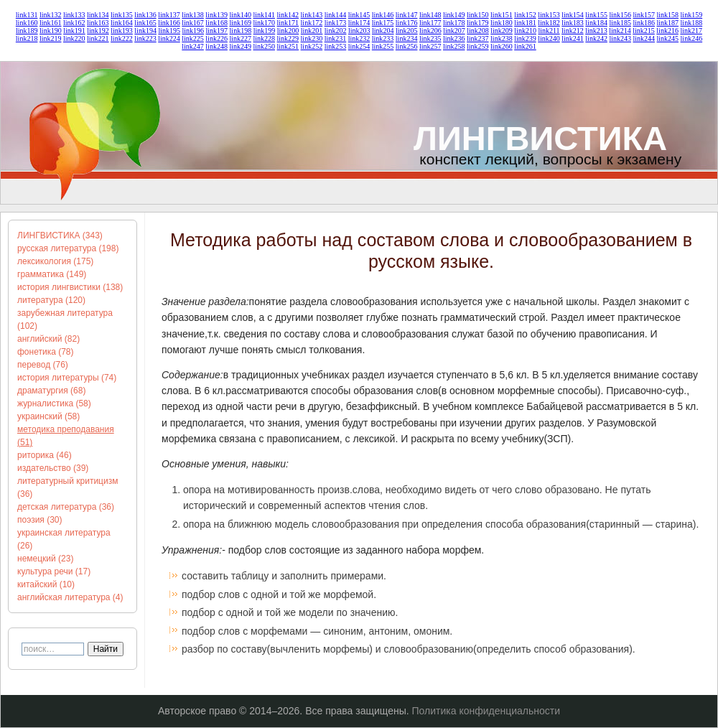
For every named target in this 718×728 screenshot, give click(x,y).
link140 (240, 15)
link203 (359, 31)
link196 (193, 31)
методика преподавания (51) (66, 436)
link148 (430, 15)
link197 (217, 31)
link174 (359, 23)
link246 (692, 38)
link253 (336, 46)
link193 (122, 31)
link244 (644, 38)
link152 (525, 15)
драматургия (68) (51, 391)
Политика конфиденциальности (486, 711)
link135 (122, 15)
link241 (573, 38)
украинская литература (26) (64, 539)
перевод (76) (43, 365)
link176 (407, 23)
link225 (193, 38)
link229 (288, 38)
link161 (51, 23)
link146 (383, 15)
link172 (312, 23)
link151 (502, 15)
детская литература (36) (66, 507)
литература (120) (51, 300)
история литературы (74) (67, 378)
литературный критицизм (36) (67, 487)
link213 (596, 31)
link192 (98, 31)
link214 (620, 31)
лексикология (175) (55, 261)
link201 (312, 31)
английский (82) (48, 339)
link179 (478, 23)
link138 (193, 15)
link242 (596, 38)
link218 (27, 38)
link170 (264, 23)
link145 (359, 15)
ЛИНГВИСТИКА (540, 138)
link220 (74, 38)
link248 (216, 46)
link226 (216, 38)
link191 (74, 31)
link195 (169, 31)
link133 (74, 15)
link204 (383, 31)
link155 (596, 15)
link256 (407, 46)
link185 (620, 23)
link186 (644, 23)
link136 (145, 15)
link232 (359, 38)
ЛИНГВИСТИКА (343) (60, 235)
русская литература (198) (68, 248)
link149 (454, 15)
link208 (478, 31)
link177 (430, 23)
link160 (27, 23)
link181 (525, 23)
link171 (288, 23)
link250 (264, 46)
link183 (573, 23)
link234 (407, 38)
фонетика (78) (46, 352)
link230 (312, 38)
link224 (169, 38)
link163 (98, 23)
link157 (644, 15)
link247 (193, 46)
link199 (265, 31)
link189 (27, 31)
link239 (525, 38)
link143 (312, 15)
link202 (336, 31)
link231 (336, 38)
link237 (478, 38)
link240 (549, 38)
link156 (620, 15)
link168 (216, 23)
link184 (596, 23)
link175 (383, 23)
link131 (27, 15)
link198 (241, 31)
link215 (644, 31)
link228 (264, 38)
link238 (502, 38)
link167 (193, 23)
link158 (668, 15)
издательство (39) (53, 468)
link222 (122, 38)
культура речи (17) (54, 571)
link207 (454, 31)
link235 (430, 38)
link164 (122, 23)
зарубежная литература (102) (65, 319)
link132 (51, 15)
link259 (478, 46)
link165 (145, 23)
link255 (383, 46)
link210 (525, 31)
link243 (620, 38)
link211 (549, 31)
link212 (573, 31)
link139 (216, 15)
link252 (312, 46)
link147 (407, 15)
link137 (169, 15)
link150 (478, 15)
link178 (454, 23)
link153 (549, 15)
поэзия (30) (40, 520)
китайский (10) (46, 584)
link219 (51, 38)
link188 (692, 23)
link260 (502, 46)
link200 (288, 31)
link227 (240, 38)
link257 (430, 46)
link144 (336, 15)
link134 (98, 15)
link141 (264, 15)
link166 (169, 23)
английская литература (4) (70, 597)
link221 (98, 38)
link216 (667, 31)
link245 (668, 38)
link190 (51, 31)
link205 (407, 31)
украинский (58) (48, 416)
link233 (383, 38)
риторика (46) (45, 455)
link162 (74, 23)
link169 (240, 23)
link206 (430, 31)
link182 (549, 23)
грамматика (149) (52, 274)
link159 (692, 15)
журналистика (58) (54, 403)
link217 (691, 31)
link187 (668, 23)
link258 (454, 46)
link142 (288, 15)
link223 (145, 38)
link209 (502, 31)
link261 (525, 46)
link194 (145, 31)
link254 (359, 46)
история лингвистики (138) (70, 287)
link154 (573, 15)
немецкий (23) (45, 559)
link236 (454, 38)
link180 (502, 23)
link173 (336, 23)
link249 (240, 46)
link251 (288, 46)
